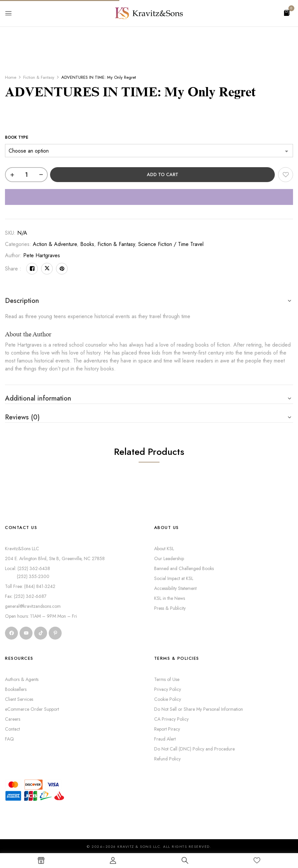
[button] (287, 12)
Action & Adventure (55, 244)
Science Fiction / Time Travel (171, 244)
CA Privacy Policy (171, 719)
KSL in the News (170, 598)
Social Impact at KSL (174, 578)
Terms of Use (167, 679)
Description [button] (22, 301)
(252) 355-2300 (27, 576)
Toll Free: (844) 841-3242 (30, 586)
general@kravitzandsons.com (33, 606)
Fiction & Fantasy (39, 77)
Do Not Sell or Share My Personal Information (199, 709)
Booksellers (16, 689)
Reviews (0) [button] (22, 417)
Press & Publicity (170, 608)
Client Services (19, 699)
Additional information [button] (38, 398)
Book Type (17, 137)
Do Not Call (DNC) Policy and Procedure (194, 749)
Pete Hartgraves (42, 255)
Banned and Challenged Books (184, 568)
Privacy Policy (168, 689)
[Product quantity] (26, 175)
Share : (13, 269)
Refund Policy (167, 759)
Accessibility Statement (175, 588)
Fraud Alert (165, 739)
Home (11, 77)
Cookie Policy (168, 699)
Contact (12, 729)
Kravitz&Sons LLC (22, 549)
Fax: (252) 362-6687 (26, 596)
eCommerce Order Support (32, 709)
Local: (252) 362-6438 (28, 568)
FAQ (9, 739)
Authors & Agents (22, 679)
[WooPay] (149, 197)
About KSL (164, 549)
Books (87, 244)
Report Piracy (167, 729)
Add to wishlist (286, 175)
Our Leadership (169, 558)
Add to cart (163, 174)
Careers (13, 719)
